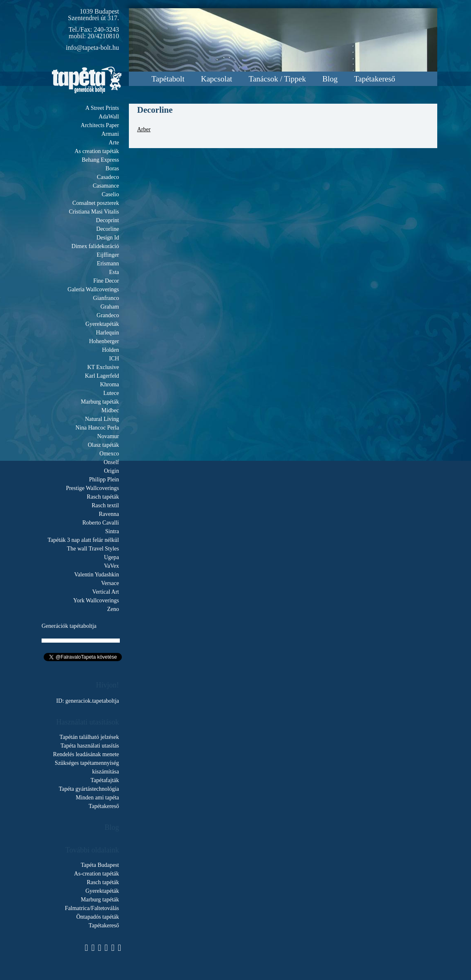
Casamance (106, 186)
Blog (330, 79)
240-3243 (106, 29)
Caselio (110, 194)
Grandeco (108, 315)
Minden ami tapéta (97, 798)
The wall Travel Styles (93, 549)
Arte (114, 143)
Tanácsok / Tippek (277, 79)
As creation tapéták (97, 151)
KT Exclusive (103, 367)
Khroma (110, 384)
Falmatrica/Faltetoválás (92, 908)
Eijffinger (108, 255)
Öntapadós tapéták (98, 917)
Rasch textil (106, 505)
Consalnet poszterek (96, 203)
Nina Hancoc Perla (97, 428)
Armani (110, 134)
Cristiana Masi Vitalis (94, 212)
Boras (112, 168)
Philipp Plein (104, 480)
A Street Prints (102, 108)
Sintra (112, 531)
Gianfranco (106, 298)
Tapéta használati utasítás (90, 746)
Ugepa (111, 557)
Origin (111, 471)
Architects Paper (100, 125)
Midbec (110, 410)
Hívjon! (107, 685)
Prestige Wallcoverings (92, 488)
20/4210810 (103, 36)
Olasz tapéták (103, 445)
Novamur (108, 436)
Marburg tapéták (100, 402)
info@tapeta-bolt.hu (92, 48)
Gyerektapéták (102, 324)
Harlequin (107, 333)
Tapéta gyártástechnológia (89, 789)
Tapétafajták (105, 780)
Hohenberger (104, 341)
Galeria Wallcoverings (93, 289)
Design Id (108, 238)
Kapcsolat (217, 79)
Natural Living (102, 419)
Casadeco (108, 177)
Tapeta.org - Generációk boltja (87, 80)
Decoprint (107, 220)
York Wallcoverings (96, 600)
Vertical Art (106, 592)
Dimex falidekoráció (95, 246)
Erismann (108, 264)
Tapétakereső (375, 79)
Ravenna (109, 514)
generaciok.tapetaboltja (92, 701)
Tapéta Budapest (100, 865)
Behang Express (100, 160)
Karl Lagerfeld (102, 376)
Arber (144, 129)
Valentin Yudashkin (97, 575)
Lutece (111, 393)
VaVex (111, 566)
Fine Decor (106, 281)
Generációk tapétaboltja (69, 626)
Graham (110, 307)
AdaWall (109, 117)
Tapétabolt (168, 79)
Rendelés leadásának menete (86, 754)
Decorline (108, 229)
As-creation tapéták (97, 874)
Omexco (109, 454)
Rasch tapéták (103, 497)
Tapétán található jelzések (89, 737)
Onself (111, 462)
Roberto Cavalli (101, 523)
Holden (111, 350)
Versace (110, 583)
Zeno (113, 609)
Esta (114, 272)
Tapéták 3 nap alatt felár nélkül (83, 540)
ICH (114, 359)
